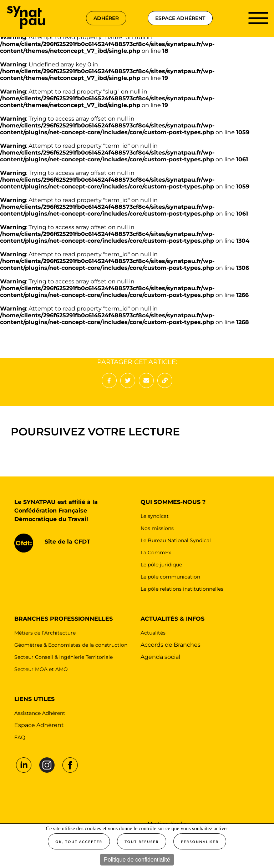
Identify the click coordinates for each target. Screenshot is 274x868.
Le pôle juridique (161, 565)
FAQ (20, 737)
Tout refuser (142, 842)
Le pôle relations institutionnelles (182, 589)
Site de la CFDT (67, 542)
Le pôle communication (170, 577)
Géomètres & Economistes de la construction (71, 645)
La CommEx (156, 552)
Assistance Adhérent (40, 713)
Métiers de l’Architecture (45, 633)
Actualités (153, 633)
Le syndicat (155, 516)
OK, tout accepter (79, 842)
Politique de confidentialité (137, 860)
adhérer (106, 18)
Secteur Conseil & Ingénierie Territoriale (64, 657)
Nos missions (157, 528)
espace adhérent (180, 18)
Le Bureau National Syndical (176, 540)
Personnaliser (200, 842)
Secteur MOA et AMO (41, 669)
